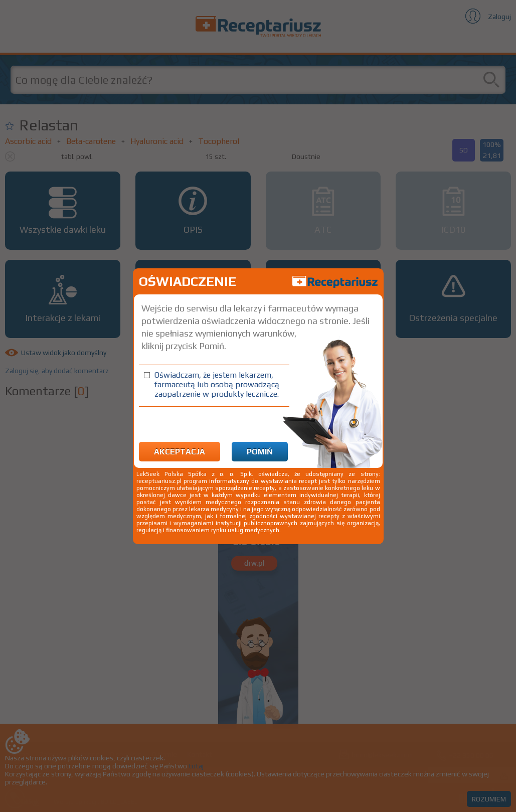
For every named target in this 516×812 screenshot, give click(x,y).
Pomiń (260, 452)
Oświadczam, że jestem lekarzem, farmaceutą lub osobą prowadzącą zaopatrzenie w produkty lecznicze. (217, 384)
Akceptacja (180, 452)
